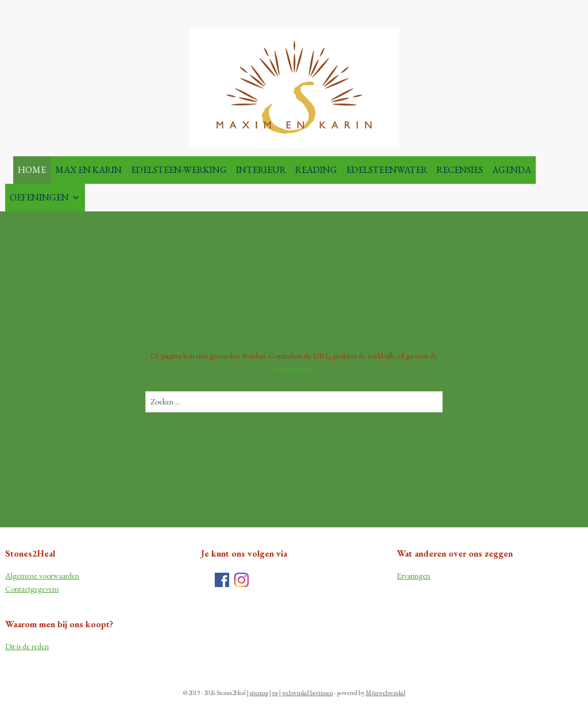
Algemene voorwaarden (42, 576)
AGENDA (512, 170)
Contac (17, 589)
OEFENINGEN (45, 197)
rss (275, 693)
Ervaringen (413, 576)
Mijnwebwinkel (386, 693)
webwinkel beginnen (307, 693)
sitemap (259, 693)
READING (316, 170)
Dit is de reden (27, 646)
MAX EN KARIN (88, 170)
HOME (32, 170)
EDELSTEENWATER (387, 170)
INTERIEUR (261, 170)
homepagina (293, 368)
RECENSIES (460, 170)
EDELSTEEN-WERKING (179, 170)
